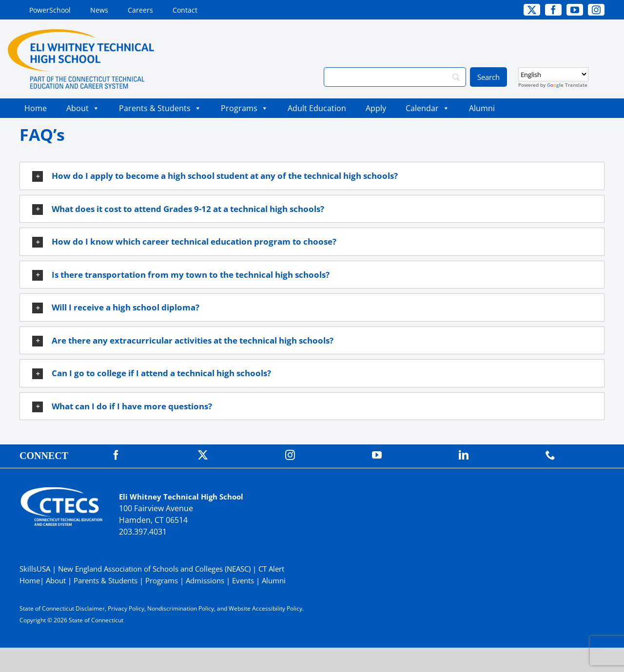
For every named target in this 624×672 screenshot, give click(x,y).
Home (36, 108)
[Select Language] (553, 74)
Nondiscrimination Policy (181, 608)
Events (243, 580)
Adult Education (317, 108)
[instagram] (596, 10)
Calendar (428, 108)
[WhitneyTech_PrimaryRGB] (81, 33)
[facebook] (553, 10)
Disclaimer (90, 608)
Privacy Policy (126, 608)
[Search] (395, 77)
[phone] (550, 455)
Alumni (482, 108)
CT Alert (271, 569)
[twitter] (532, 10)
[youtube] (575, 10)
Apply (376, 108)
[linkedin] (464, 455)
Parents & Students (160, 108)
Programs (244, 108)
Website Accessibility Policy (265, 608)
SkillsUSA (36, 569)
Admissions (205, 580)
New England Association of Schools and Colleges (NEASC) (154, 569)
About (83, 108)
